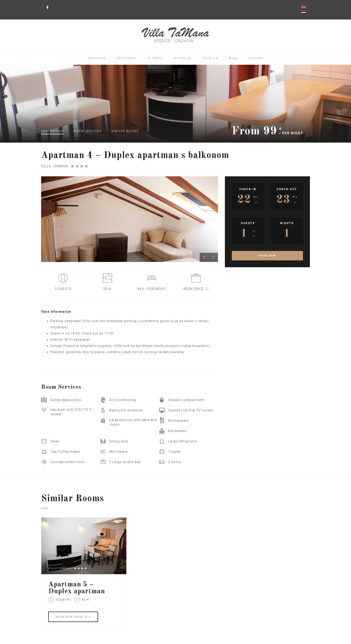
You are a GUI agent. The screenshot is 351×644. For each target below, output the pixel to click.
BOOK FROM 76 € (73, 617)
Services (88, 131)
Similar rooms (125, 131)
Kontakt (256, 58)
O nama (156, 58)
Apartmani (127, 58)
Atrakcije (183, 58)
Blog (234, 58)
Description (52, 131)
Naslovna (97, 58)
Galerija (210, 58)
